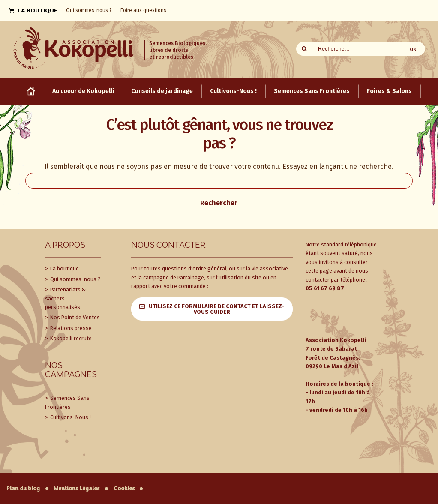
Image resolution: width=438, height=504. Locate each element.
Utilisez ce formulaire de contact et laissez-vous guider (216, 309)
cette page (319, 271)
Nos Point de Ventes (74, 317)
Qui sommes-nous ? (75, 279)
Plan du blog (23, 488)
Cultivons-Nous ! (70, 417)
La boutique (64, 268)
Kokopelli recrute (70, 338)
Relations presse (70, 328)
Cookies (124, 488)
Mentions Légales (76, 488)
